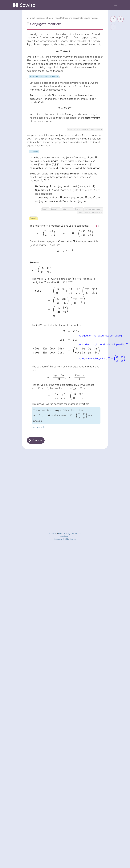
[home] (121, 19)
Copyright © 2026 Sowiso (65, 867)
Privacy (67, 861)
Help (60, 861)
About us (53, 861)
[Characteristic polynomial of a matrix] (113, 19)
